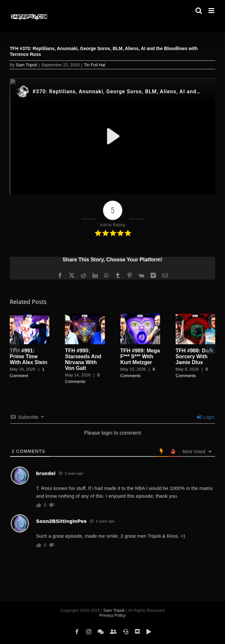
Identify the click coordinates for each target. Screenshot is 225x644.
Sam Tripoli (26, 65)
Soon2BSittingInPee (61, 521)
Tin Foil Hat (94, 65)
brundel (46, 473)
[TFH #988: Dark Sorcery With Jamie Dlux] (195, 316)
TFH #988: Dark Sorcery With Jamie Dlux (195, 356)
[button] (15, 349)
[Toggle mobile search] (199, 11)
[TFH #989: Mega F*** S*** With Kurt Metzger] (140, 316)
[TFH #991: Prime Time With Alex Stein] (30, 316)
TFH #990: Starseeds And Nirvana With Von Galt (83, 359)
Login (206, 417)
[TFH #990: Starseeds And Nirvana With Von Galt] (85, 316)
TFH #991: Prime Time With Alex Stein (29, 356)
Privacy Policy (112, 615)
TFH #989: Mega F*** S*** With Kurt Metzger (140, 356)
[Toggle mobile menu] (212, 11)
